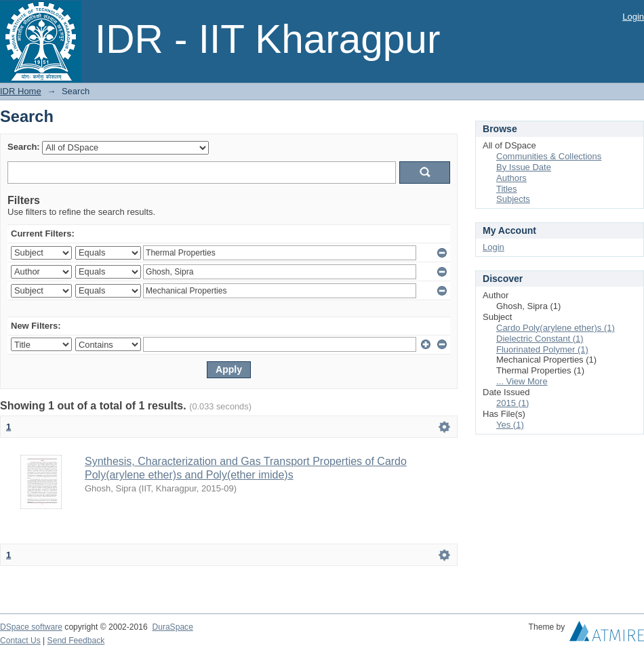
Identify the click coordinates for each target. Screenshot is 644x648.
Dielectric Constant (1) (540, 339)
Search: (24, 147)
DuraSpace (172, 627)
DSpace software (31, 627)
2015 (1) (512, 403)
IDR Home (21, 91)
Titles (507, 189)
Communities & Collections (549, 156)
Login (633, 17)
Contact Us (20, 641)
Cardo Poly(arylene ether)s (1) (556, 328)
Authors (511, 178)
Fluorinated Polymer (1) (542, 349)
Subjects (513, 199)
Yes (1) (510, 425)
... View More (522, 381)
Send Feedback (76, 641)
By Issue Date (524, 167)
